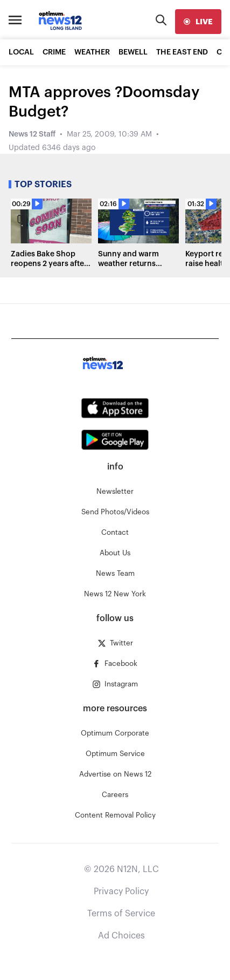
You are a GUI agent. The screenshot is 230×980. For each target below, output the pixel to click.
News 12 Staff (32, 134)
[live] (198, 22)
